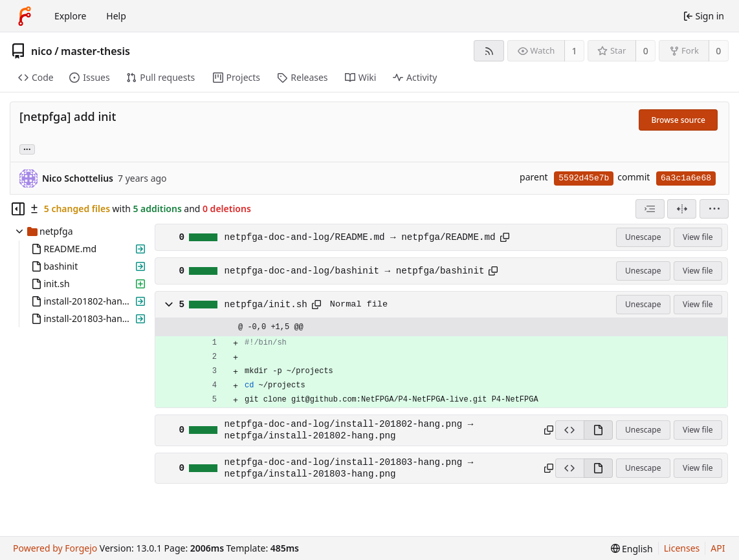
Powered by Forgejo (55, 548)
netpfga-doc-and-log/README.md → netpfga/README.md (360, 237)
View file (698, 237)
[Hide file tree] (18, 209)
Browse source (678, 120)
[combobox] (650, 209)
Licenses (682, 548)
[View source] (569, 430)
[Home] (25, 16)
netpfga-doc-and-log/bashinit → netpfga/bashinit (355, 271)
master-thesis (95, 51)
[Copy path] (505, 237)
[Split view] (682, 209)
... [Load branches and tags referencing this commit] (27, 148)
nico (42, 51)
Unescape (643, 237)
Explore (70, 16)
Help (116, 16)
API (718, 548)
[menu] (714, 209)
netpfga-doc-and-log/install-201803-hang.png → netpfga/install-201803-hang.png (349, 468)
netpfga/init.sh (266, 305)
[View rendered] (598, 430)
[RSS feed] (489, 51)
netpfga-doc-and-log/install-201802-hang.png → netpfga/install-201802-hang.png (349, 430)
